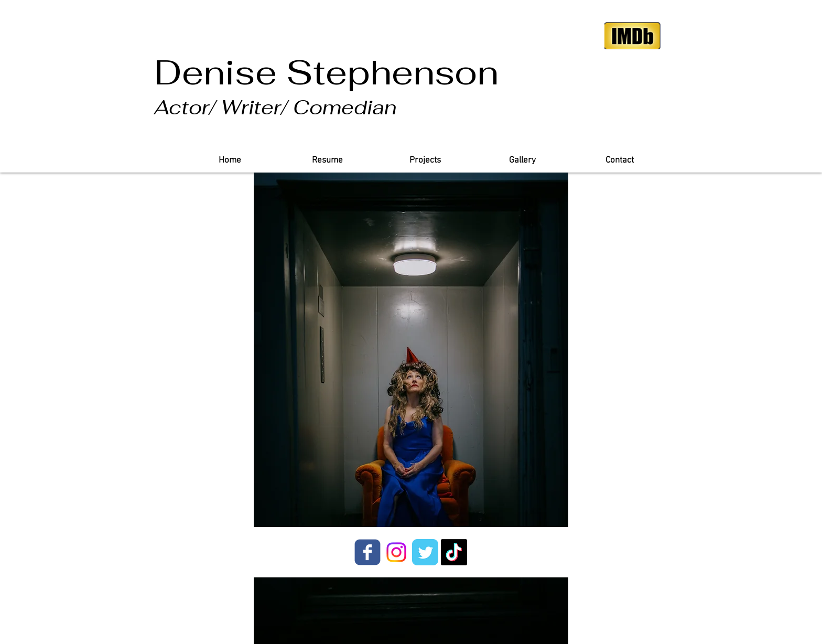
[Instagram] (396, 552)
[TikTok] (454, 552)
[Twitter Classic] (425, 552)
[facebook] (367, 552)
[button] (425, 161)
